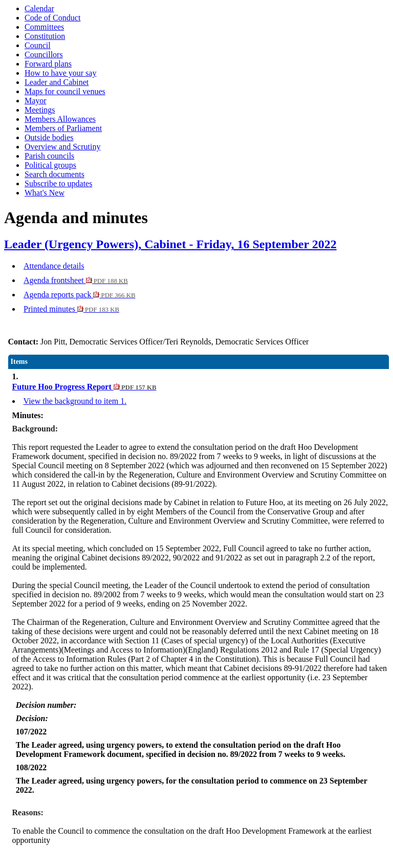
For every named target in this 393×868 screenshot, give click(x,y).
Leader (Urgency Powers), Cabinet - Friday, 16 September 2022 (170, 244)
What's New (45, 193)
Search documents (54, 174)
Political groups (50, 165)
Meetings (40, 110)
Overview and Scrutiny (62, 147)
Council (38, 45)
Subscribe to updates (58, 183)
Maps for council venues (65, 91)
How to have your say (60, 73)
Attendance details (54, 266)
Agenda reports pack (79, 295)
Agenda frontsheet (76, 280)
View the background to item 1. (75, 401)
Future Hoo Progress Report (84, 387)
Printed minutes (71, 309)
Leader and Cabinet (57, 82)
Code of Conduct (52, 18)
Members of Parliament (63, 128)
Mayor (36, 101)
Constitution (45, 36)
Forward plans (48, 64)
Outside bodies (49, 137)
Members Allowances (60, 119)
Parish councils (49, 156)
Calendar (39, 8)
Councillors (44, 55)
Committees (44, 27)
